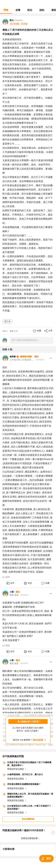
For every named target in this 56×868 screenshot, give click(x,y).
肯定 (30, 583)
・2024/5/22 (23, 595)
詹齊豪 (13, 357)
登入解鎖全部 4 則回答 (28, 722)
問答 (6, 10)
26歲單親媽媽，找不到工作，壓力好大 (25, 774)
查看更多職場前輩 (29, 838)
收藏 (39, 331)
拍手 (12, 583)
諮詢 (42, 10)
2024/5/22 (18, 20)
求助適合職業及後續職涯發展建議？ (24, 784)
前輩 (18, 10)
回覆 (47, 583)
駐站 (30, 10)
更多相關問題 (28, 819)
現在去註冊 (38, 740)
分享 (50, 331)
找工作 (7, 321)
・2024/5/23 (39, 360)
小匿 (12, 592)
